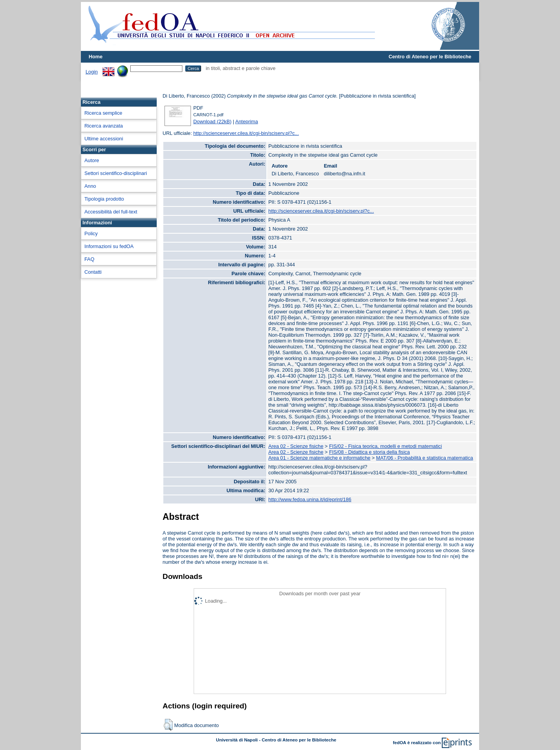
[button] (168, 725)
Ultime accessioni (104, 139)
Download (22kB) (212, 122)
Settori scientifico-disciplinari (116, 173)
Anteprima (247, 122)
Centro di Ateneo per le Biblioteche (430, 57)
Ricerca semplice (103, 113)
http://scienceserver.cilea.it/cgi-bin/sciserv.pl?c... (246, 133)
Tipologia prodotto (104, 199)
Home (96, 57)
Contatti (93, 272)
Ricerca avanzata (104, 126)
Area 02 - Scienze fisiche (296, 446)
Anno (90, 186)
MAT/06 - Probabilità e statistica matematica (424, 458)
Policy (91, 233)
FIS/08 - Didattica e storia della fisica (369, 452)
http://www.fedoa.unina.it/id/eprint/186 (310, 499)
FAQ (89, 259)
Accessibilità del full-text (111, 212)
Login (92, 72)
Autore (92, 160)
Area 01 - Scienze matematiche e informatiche (319, 458)
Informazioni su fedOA (109, 246)
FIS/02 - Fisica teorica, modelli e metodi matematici (385, 446)
